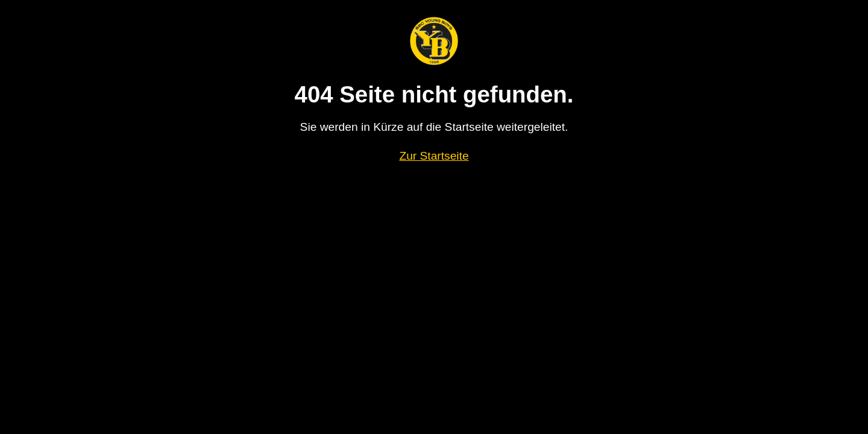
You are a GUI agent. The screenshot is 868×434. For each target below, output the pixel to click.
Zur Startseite (434, 156)
